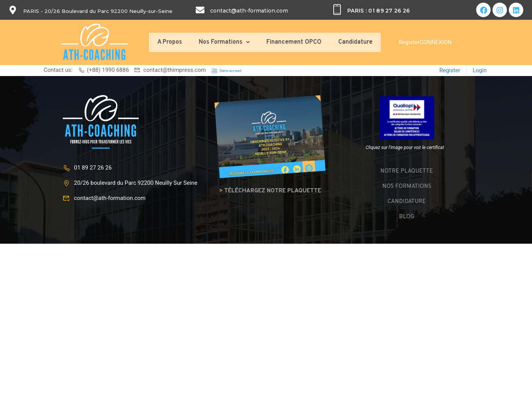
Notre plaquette (407, 171)
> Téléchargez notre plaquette (270, 190)
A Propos (170, 42)
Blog (407, 216)
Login (480, 70)
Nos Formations (224, 42)
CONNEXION (436, 42)
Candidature (355, 42)
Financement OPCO (294, 42)
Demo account (234, 70)
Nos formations (407, 186)
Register (409, 42)
